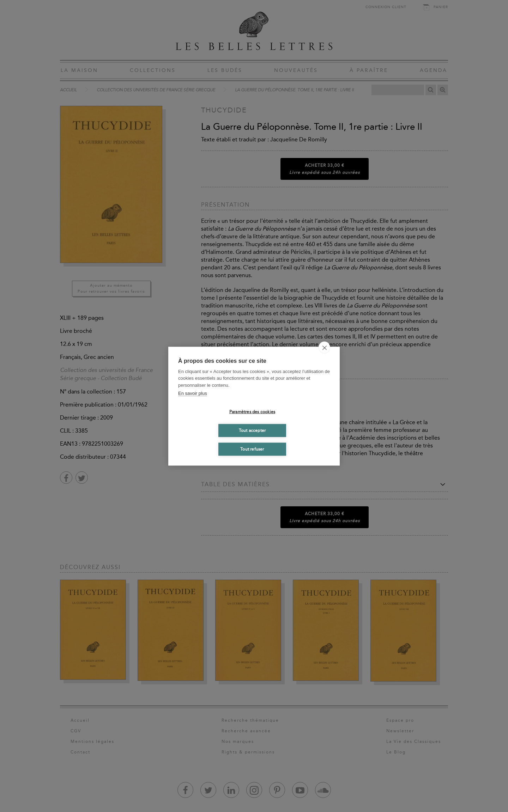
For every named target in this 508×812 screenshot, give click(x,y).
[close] (324, 347)
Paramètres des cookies (252, 412)
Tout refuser (252, 449)
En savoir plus (193, 393)
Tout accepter (252, 431)
